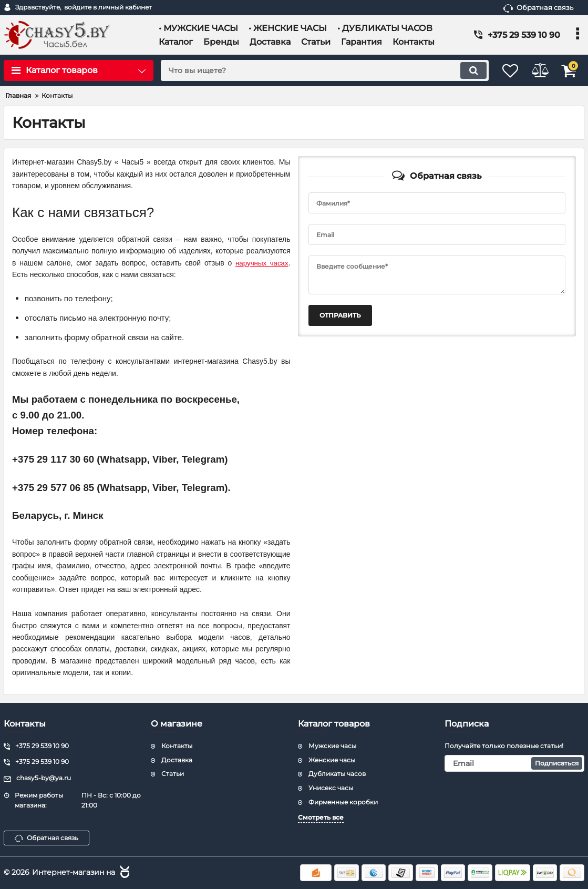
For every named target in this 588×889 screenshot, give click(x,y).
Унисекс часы (331, 788)
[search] (314, 70)
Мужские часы (332, 746)
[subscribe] (514, 763)
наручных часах (260, 263)
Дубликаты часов (337, 774)
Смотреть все (321, 817)
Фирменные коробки (343, 802)
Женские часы (332, 760)
